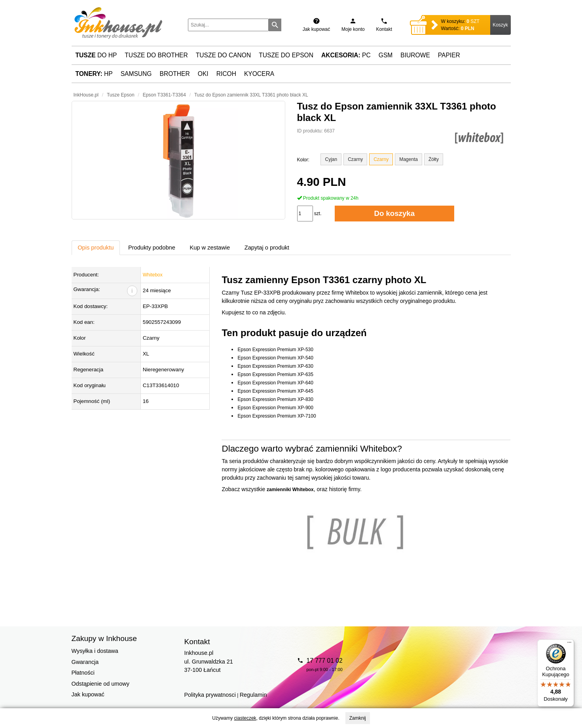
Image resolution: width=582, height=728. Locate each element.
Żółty (434, 159)
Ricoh (226, 74)
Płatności (83, 673)
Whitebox (153, 275)
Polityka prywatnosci (210, 695)
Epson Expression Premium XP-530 (275, 350)
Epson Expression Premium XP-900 (275, 408)
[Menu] (569, 644)
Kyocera (259, 74)
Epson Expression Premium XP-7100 (277, 416)
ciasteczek (245, 718)
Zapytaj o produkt (267, 248)
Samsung (136, 74)
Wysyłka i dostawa (95, 651)
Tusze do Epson (286, 55)
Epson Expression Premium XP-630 (275, 366)
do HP (96, 55)
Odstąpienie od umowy (100, 684)
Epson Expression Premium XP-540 (275, 358)
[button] (178, 160)
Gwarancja (85, 662)
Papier (449, 55)
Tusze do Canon (223, 55)
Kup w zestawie (210, 248)
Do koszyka (394, 213)
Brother (175, 74)
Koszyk (500, 25)
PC (346, 55)
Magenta (409, 159)
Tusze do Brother (156, 55)
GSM (386, 55)
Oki (203, 74)
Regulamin (253, 695)
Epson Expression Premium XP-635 (275, 374)
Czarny (355, 159)
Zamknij (358, 718)
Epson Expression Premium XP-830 (275, 399)
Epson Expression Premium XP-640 (275, 383)
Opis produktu (96, 248)
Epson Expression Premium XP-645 (275, 391)
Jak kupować (88, 694)
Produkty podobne (152, 248)
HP (94, 74)
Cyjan (331, 159)
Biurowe (415, 55)
